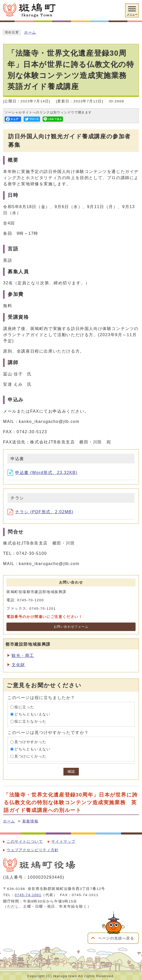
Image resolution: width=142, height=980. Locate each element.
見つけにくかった (30, 756)
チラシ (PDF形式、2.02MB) (40, 512)
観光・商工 (23, 656)
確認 (71, 772)
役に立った (24, 707)
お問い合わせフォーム (71, 627)
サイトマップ (63, 842)
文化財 (18, 665)
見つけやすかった (30, 742)
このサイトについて (25, 842)
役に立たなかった (30, 721)
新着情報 (30, 821)
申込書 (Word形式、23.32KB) (42, 473)
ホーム (30, 32)
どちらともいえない (32, 714)
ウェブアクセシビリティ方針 (33, 850)
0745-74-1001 (28, 895)
